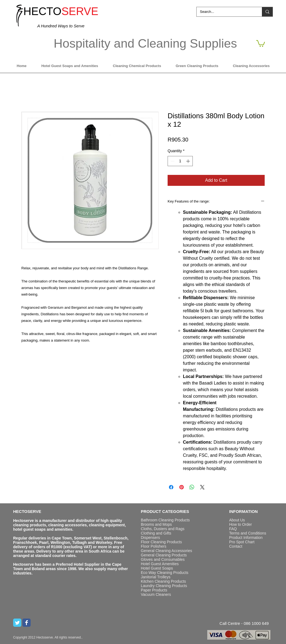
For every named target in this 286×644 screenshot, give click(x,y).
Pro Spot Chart (242, 542)
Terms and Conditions (248, 533)
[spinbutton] (180, 161)
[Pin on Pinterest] (182, 487)
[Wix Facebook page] (27, 623)
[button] (261, 43)
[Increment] (189, 161)
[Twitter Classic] (17, 623)
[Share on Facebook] (171, 487)
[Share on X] (202, 487)
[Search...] (225, 12)
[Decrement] (172, 161)
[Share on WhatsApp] (192, 487)
